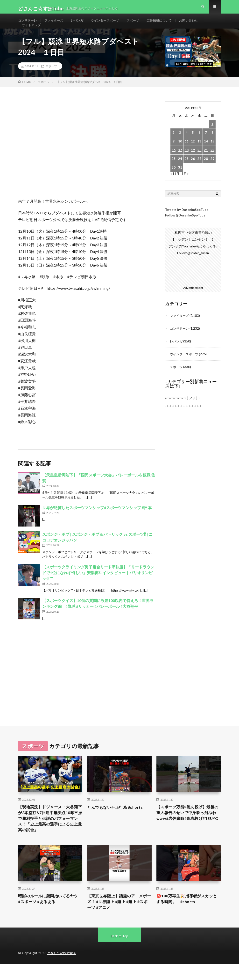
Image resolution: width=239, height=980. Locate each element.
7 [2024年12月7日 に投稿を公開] (206, 145)
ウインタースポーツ (110, 24)
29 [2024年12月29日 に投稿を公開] (212, 171)
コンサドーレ (28, 24)
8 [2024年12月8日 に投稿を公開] (212, 145)
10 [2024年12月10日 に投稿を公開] (180, 153)
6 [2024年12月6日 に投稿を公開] (199, 145)
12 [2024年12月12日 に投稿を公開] (193, 153)
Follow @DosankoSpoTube (185, 227)
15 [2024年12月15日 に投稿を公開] (212, 153)
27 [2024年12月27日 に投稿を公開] (199, 171)
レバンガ (80, 24)
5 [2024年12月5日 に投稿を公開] (193, 145)
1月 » (186, 185)
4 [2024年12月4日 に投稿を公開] (187, 145)
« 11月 (175, 185)
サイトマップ (32, 33)
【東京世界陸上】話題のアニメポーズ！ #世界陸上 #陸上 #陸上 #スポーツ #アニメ (119, 917)
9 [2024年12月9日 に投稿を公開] (174, 153)
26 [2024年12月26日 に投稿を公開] (193, 171)
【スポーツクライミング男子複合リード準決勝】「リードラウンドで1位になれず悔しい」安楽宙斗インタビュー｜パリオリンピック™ (98, 584)
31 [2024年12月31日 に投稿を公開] (180, 179)
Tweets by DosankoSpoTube (187, 222)
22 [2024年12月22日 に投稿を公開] (212, 162)
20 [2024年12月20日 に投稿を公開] (199, 162)
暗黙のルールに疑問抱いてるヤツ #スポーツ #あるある (49, 914)
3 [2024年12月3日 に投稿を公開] (180, 145)
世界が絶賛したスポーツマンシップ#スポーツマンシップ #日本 (97, 519)
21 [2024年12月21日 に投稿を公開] (206, 162)
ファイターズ (56, 24)
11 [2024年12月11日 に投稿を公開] (187, 153)
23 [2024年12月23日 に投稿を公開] (174, 171)
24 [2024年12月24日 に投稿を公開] (180, 171)
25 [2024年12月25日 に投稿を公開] (187, 171)
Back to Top (120, 952)
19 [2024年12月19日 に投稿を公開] (193, 162)
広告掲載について (167, 24)
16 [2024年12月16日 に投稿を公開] (174, 162)
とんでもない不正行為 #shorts (118, 818)
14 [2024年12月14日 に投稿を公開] (206, 153)
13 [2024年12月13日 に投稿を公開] (199, 153)
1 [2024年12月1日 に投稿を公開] (212, 136)
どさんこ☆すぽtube (63, 969)
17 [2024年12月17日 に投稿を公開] (180, 162)
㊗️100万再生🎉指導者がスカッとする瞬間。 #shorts (188, 914)
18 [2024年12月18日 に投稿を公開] (187, 162)
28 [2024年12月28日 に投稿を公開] (206, 171)
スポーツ (139, 24)
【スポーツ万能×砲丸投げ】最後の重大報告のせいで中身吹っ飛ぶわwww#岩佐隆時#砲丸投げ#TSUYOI (188, 828)
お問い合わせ (198, 24)
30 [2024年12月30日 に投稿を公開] (174, 179)
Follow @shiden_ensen (193, 265)
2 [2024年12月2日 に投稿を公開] (174, 145)
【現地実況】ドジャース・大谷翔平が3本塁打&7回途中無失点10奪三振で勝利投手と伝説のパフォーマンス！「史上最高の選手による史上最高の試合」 (50, 831)
